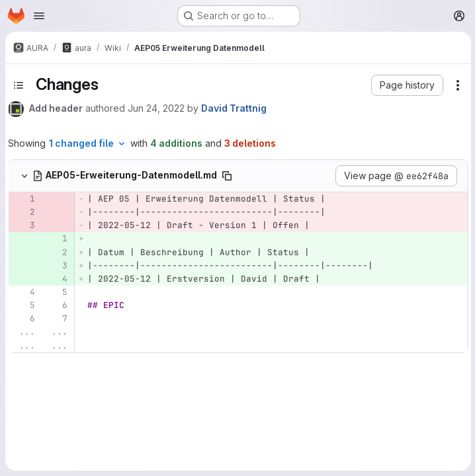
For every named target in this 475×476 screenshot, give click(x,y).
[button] (406, 85)
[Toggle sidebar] (19, 85)
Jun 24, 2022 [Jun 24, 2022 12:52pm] (156, 108)
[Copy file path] (227, 176)
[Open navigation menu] (39, 16)
